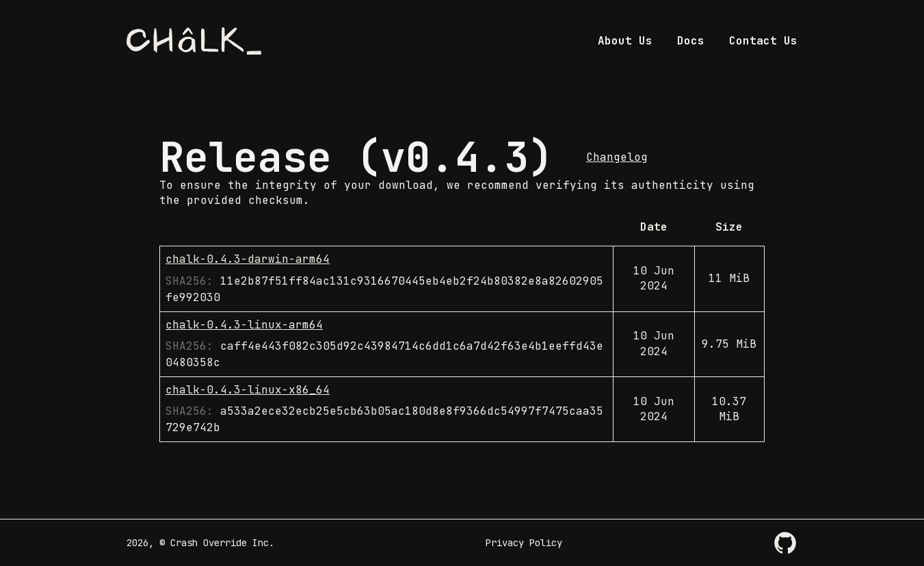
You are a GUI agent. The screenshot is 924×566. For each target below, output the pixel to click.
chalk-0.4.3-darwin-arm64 (248, 259)
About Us (625, 41)
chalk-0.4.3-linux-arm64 (244, 325)
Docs (691, 41)
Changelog (617, 157)
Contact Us (763, 41)
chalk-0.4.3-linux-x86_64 (248, 390)
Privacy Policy (524, 543)
